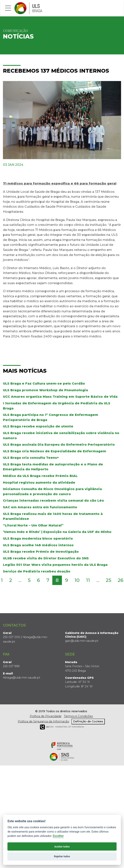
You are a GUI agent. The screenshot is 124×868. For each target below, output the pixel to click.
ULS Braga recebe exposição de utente (38, 426)
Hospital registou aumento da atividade (39, 482)
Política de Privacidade (46, 715)
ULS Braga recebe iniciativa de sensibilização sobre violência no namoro (61, 435)
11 (88, 579)
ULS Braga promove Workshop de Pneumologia (45, 389)
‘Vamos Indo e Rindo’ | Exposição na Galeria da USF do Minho (57, 531)
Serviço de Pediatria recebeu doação (37, 571)
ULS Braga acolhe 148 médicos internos (38, 544)
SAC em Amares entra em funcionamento (40, 506)
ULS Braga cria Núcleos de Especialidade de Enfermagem (55, 450)
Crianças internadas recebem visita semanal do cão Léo (53, 500)
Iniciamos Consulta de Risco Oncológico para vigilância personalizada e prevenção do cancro (52, 491)
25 (109, 579)
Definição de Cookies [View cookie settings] (88, 721)
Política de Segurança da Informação (43, 721)
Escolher (58, 836)
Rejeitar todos (62, 856)
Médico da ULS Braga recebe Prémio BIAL (40, 475)
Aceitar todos (62, 847)
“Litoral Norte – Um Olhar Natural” (33, 525)
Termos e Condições (78, 715)
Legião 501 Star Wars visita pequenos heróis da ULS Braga (55, 564)
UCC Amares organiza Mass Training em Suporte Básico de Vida (60, 396)
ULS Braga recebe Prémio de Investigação (41, 551)
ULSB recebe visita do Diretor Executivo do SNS (46, 557)
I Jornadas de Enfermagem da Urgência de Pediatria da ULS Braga (57, 405)
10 (77, 579)
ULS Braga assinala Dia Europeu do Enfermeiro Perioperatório (59, 444)
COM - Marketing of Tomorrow (62, 726)
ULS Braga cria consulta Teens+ (31, 457)
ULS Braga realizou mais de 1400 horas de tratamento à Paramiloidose (53, 516)
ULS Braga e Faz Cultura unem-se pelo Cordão (44, 383)
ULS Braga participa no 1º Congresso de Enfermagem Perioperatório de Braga (51, 417)
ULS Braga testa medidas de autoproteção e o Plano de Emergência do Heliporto (53, 466)
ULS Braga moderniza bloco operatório (38, 538)
